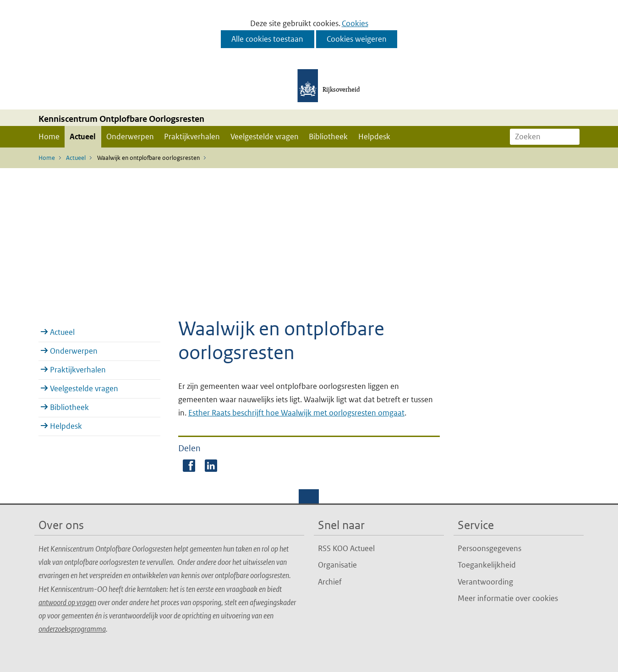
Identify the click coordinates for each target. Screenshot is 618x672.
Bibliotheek (328, 137)
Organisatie (337, 565)
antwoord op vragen (67, 602)
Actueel (83, 137)
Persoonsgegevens (489, 548)
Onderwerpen (130, 137)
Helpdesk (374, 137)
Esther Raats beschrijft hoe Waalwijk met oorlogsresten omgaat (296, 413)
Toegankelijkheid (487, 565)
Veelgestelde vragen (265, 137)
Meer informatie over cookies (508, 598)
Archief (330, 582)
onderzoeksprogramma (72, 629)
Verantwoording (485, 582)
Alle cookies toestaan (267, 39)
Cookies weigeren (357, 39)
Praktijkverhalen (192, 137)
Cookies (355, 23)
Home (49, 137)
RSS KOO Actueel (346, 548)
